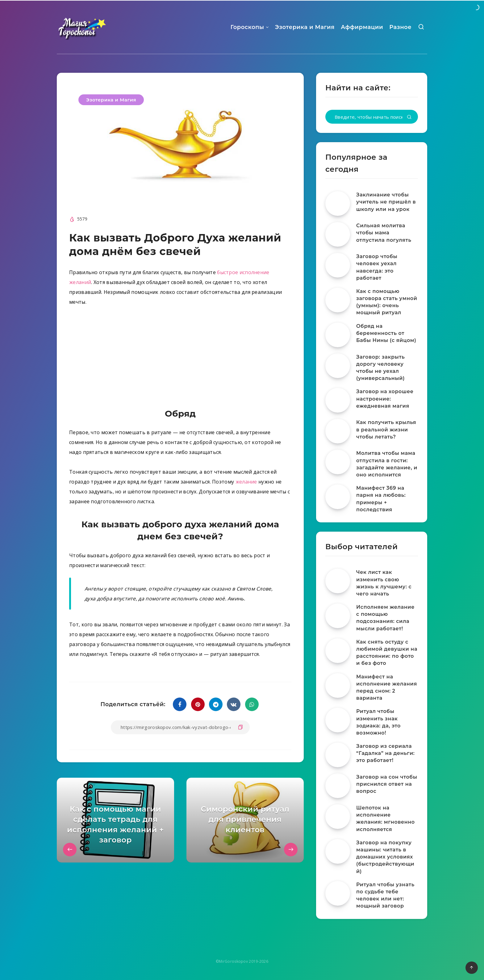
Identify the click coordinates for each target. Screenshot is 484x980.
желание (246, 482)
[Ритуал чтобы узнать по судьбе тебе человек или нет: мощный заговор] (338, 893)
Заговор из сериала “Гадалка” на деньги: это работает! (385, 753)
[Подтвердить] (409, 117)
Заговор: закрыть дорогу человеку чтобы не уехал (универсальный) (380, 368)
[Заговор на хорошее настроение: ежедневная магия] (338, 400)
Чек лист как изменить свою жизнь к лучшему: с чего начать (384, 583)
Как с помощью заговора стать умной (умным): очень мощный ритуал (387, 302)
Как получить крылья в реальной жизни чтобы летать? (386, 429)
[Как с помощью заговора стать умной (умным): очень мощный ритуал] (338, 300)
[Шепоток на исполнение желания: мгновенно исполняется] (338, 817)
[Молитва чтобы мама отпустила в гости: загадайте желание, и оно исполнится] (338, 462)
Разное (400, 27)
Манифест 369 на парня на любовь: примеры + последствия (381, 499)
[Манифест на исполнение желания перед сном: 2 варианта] (338, 686)
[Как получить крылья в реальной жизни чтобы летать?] (338, 431)
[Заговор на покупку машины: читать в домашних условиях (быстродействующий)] (338, 851)
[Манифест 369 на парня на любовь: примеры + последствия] (338, 497)
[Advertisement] (180, 359)
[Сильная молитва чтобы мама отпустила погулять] (338, 234)
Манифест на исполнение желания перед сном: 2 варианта (387, 688)
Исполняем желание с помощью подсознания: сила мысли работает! (385, 618)
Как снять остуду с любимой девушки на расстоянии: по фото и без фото (387, 653)
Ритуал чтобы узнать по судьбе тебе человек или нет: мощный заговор (385, 895)
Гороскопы (247, 27)
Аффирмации (362, 27)
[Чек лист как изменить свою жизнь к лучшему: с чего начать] (338, 581)
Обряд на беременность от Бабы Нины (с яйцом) (386, 333)
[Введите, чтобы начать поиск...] (372, 117)
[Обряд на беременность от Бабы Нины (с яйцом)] (338, 335)
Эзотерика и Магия (305, 27)
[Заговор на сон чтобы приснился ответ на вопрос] (338, 786)
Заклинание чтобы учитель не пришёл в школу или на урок (386, 202)
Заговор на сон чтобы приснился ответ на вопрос (387, 784)
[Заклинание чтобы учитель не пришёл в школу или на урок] (338, 204)
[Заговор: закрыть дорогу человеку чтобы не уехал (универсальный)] (338, 366)
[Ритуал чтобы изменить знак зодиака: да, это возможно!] (338, 720)
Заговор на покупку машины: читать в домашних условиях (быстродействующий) (385, 857)
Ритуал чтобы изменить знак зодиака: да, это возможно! (378, 722)
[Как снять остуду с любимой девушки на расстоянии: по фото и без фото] (338, 651)
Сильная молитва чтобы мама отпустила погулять (384, 233)
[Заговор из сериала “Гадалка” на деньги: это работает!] (338, 755)
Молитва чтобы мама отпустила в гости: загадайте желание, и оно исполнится (387, 464)
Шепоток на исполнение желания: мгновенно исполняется (386, 819)
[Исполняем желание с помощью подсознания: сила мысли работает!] (338, 616)
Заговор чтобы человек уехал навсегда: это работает (377, 267)
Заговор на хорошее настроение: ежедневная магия (385, 399)
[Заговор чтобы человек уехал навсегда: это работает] (338, 265)
